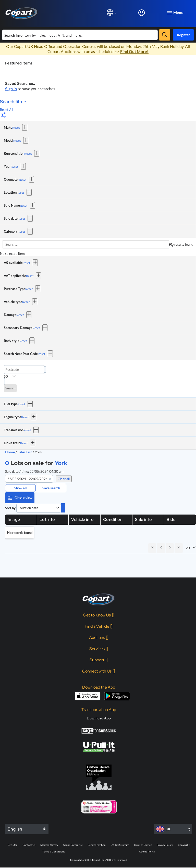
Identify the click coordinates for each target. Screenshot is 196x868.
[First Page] (151, 548)
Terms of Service (143, 845)
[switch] (63, 508)
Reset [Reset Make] (16, 128)
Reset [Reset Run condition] (28, 154)
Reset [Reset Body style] (23, 341)
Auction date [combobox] (29, 508)
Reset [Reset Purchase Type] (29, 289)
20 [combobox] (188, 548)
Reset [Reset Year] (14, 167)
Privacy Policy (165, 845)
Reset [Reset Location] (20, 193)
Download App (99, 718)
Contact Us (29, 845)
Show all (21, 488)
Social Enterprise (73, 845)
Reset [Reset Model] (17, 141)
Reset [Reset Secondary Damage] (36, 328)
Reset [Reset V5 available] (26, 263)
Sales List (25, 452)
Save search (51, 488)
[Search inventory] (80, 35)
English (15, 830)
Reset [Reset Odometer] (23, 180)
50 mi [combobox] (8, 376)
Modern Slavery (49, 845)
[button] (25, 127)
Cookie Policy (147, 852)
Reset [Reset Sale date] (21, 219)
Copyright (184, 845)
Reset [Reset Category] (21, 232)
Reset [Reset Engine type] (25, 417)
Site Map (13, 845)
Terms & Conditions (54, 852)
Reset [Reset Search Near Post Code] (41, 354)
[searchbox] (86, 244)
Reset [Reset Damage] (20, 315)
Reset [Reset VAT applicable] (30, 276)
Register (183, 35)
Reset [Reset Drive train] (24, 443)
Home (10, 452)
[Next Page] (169, 548)
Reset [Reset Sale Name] (24, 206)
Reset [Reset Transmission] (27, 430)
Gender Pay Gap (97, 845)
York (61, 463)
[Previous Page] (160, 548)
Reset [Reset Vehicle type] (26, 302)
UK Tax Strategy (120, 845)
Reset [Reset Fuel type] (21, 404)
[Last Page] (179, 548)
